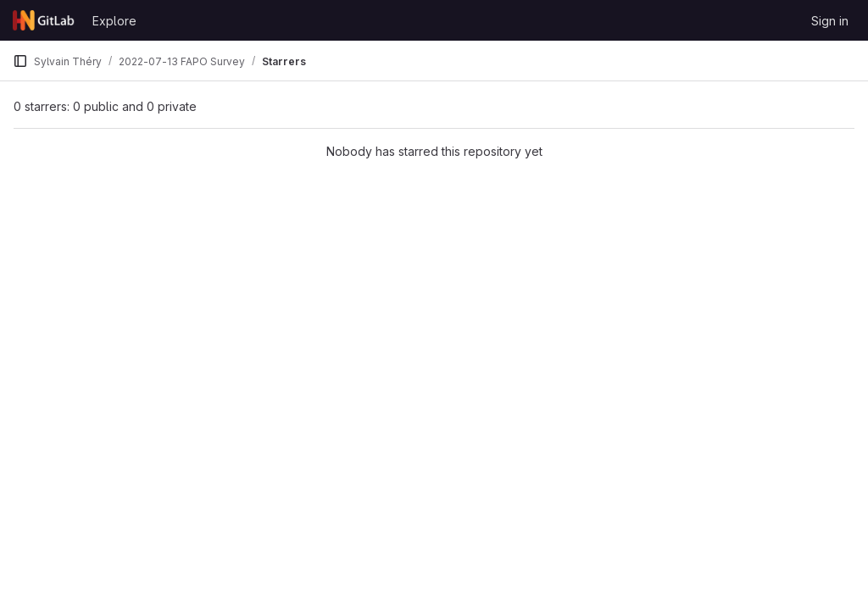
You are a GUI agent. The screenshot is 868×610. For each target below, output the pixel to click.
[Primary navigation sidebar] (20, 61)
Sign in (830, 21)
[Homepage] (44, 20)
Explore (114, 21)
